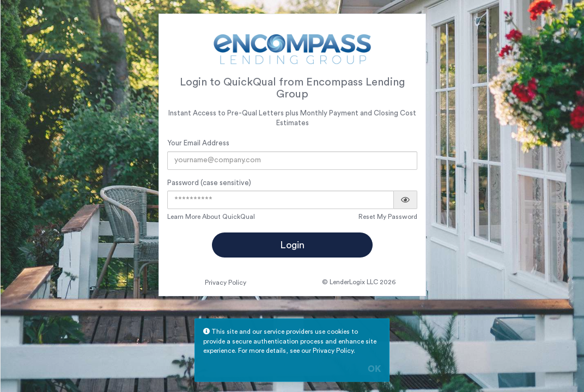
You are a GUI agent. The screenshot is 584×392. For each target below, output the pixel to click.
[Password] (281, 200)
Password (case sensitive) (209, 183)
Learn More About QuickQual (211, 217)
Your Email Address (198, 143)
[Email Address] (292, 161)
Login (292, 245)
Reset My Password (388, 217)
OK (374, 370)
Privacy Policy (226, 283)
